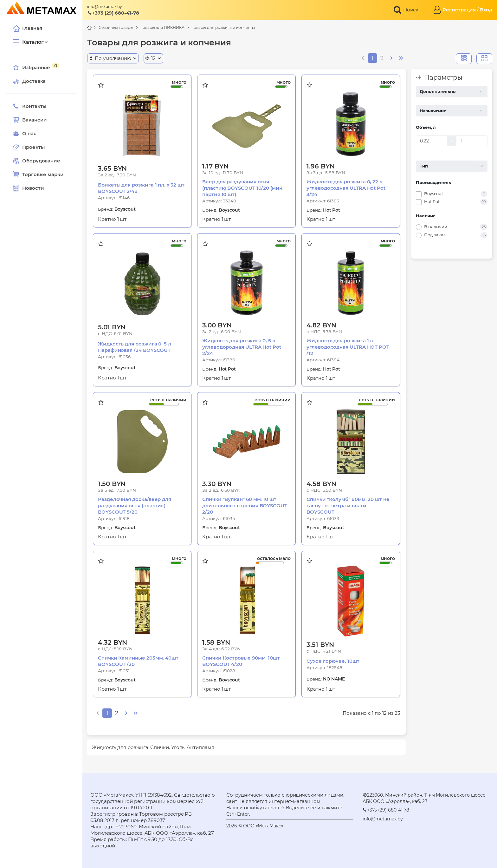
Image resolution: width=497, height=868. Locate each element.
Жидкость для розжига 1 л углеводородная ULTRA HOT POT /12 (348, 347)
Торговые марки (38, 174)
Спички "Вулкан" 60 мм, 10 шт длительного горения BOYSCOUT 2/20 (245, 506)
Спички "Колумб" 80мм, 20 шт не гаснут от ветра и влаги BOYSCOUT (348, 506)
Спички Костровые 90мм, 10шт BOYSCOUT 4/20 (241, 661)
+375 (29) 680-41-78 (113, 13)
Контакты (29, 106)
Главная (27, 28)
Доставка (29, 81)
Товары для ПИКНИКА (163, 27)
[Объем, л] (432, 141)
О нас (25, 134)
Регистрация (459, 10)
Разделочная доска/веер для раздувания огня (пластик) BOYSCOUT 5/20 (135, 506)
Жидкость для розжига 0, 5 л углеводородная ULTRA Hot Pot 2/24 (242, 347)
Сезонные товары (116, 27)
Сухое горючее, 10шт (333, 661)
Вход (486, 10)
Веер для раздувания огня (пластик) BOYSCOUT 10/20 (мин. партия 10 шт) (243, 188)
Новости (28, 188)
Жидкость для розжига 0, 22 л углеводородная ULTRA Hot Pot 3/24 (346, 188)
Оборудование (41, 161)
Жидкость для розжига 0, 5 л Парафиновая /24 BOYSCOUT (135, 347)
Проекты (33, 147)
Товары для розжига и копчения (224, 27)
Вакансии (30, 120)
